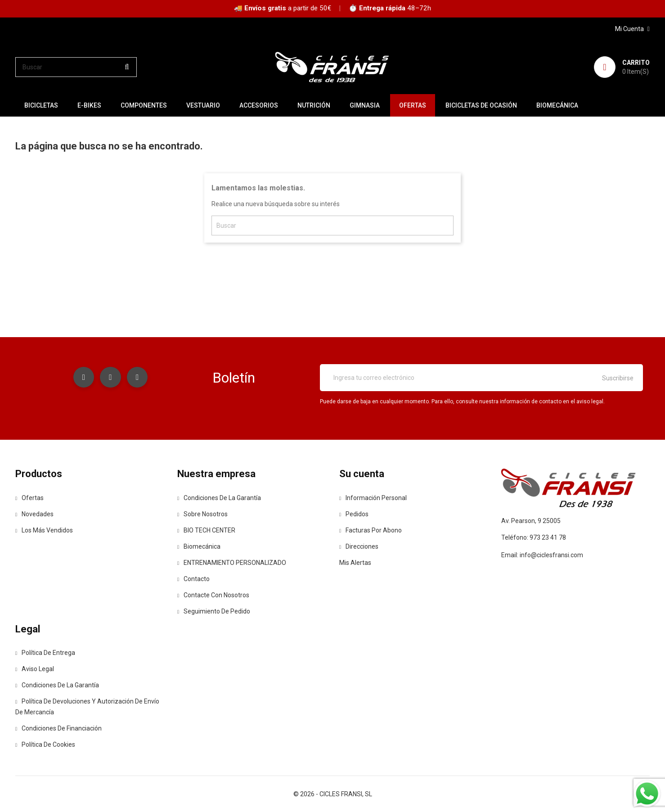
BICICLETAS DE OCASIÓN (481, 105)
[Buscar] (76, 67)
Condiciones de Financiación (58, 728)
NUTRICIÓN (314, 105)
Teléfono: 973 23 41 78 (534, 537)
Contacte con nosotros (213, 595)
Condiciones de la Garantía (219, 498)
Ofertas (29, 498)
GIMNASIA (365, 105)
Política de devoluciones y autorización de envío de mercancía (87, 707)
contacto (193, 579)
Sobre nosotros (202, 514)
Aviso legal (35, 669)
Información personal (373, 498)
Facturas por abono (371, 530)
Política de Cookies (45, 744)
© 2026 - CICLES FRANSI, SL (333, 794)
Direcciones (359, 546)
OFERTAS (413, 105)
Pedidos (354, 514)
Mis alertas (355, 563)
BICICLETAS (41, 105)
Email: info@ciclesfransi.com (542, 555)
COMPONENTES (144, 105)
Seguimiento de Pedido (214, 611)
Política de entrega (45, 653)
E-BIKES (89, 105)
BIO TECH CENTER (206, 530)
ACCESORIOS (259, 105)
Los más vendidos (44, 530)
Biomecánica (557, 105)
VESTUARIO (203, 105)
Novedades (34, 514)
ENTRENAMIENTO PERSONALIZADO (232, 563)
